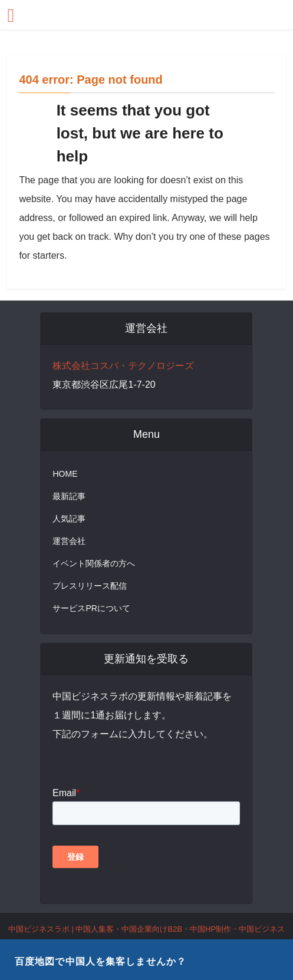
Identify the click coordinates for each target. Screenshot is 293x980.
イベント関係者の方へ (94, 563)
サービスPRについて (91, 608)
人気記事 (69, 519)
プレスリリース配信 (90, 586)
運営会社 (69, 541)
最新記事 (69, 496)
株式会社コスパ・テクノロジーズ (123, 366)
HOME (65, 474)
